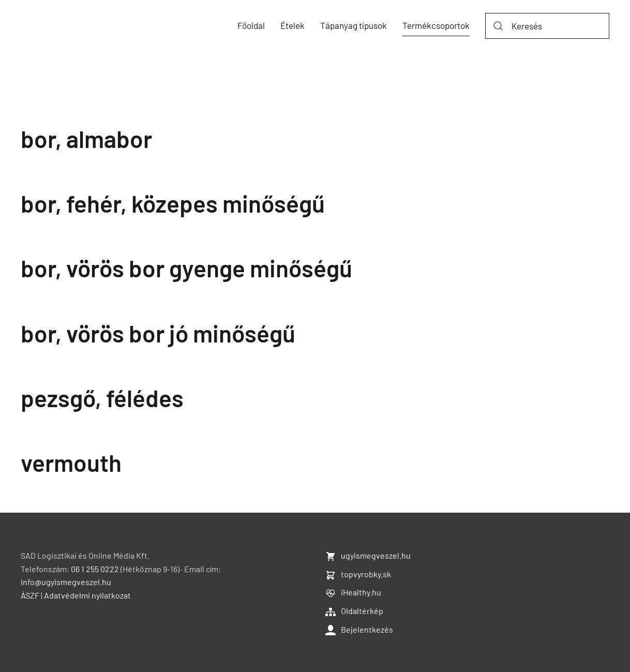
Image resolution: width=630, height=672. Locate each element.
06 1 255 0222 (95, 569)
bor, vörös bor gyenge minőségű (186, 268)
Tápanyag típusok (354, 25)
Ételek (292, 25)
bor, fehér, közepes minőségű (173, 203)
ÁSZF (30, 595)
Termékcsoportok (436, 25)
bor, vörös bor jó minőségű (158, 333)
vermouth (71, 462)
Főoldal (251, 25)
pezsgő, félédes (102, 398)
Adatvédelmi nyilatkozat (87, 595)
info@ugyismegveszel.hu (66, 582)
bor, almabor (86, 138)
